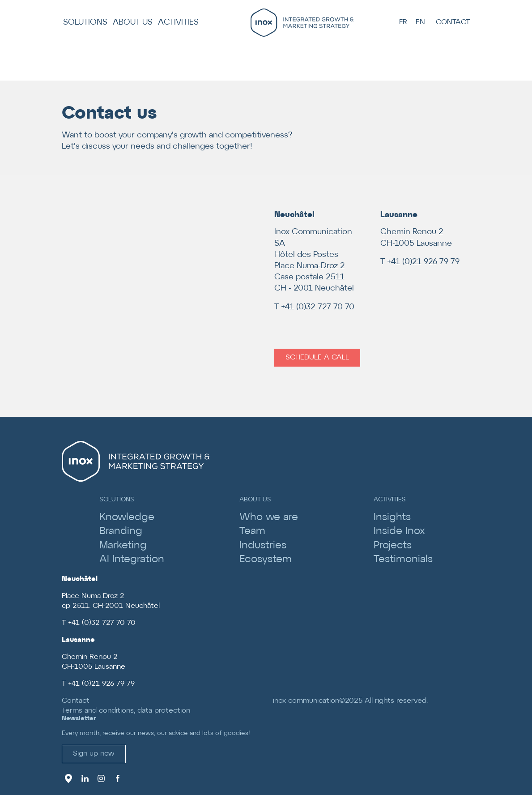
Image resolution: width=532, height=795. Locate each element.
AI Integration (132, 560)
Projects (393, 546)
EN (420, 22)
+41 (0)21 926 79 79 (423, 262)
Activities (178, 23)
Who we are (269, 517)
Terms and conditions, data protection (126, 711)
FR (403, 22)
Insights (392, 517)
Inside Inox (399, 531)
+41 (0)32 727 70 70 (318, 307)
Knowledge (127, 517)
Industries (263, 546)
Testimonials (403, 560)
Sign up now (94, 754)
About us (133, 23)
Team (252, 531)
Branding (121, 531)
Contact (453, 22)
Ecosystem (266, 560)
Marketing (123, 546)
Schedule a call (317, 357)
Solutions (85, 23)
